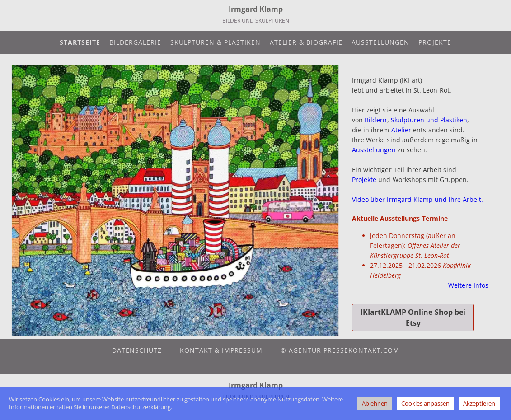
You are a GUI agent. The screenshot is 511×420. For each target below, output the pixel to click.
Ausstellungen (380, 42)
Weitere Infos (468, 285)
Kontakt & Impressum (221, 350)
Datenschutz (137, 350)
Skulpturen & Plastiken (216, 42)
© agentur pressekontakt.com (340, 350)
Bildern (376, 120)
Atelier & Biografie (306, 42)
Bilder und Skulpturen (256, 21)
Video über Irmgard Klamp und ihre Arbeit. (417, 199)
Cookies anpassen (425, 403)
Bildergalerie (135, 42)
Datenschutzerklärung (141, 407)
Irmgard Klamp (256, 9)
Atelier (401, 130)
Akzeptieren (479, 403)
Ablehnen (375, 403)
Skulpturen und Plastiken (429, 120)
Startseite (80, 42)
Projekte (435, 42)
